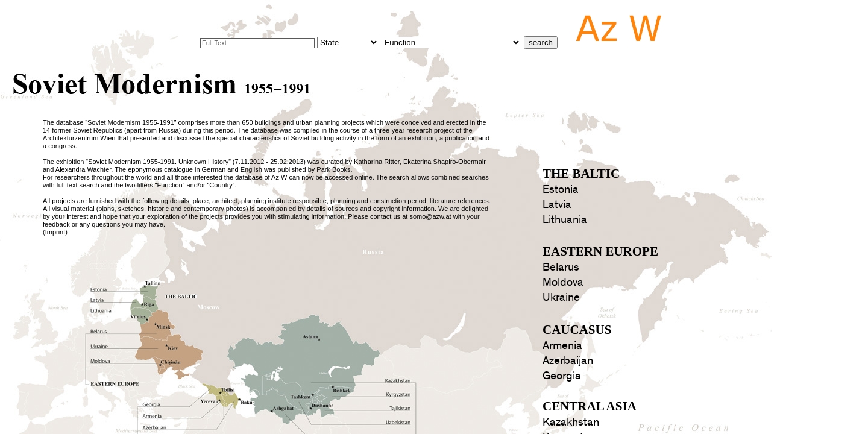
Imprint (55, 232)
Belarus (561, 267)
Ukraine (561, 297)
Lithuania (565, 220)
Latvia (557, 205)
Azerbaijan (568, 361)
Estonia (561, 190)
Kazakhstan (571, 422)
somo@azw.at (430, 216)
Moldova (563, 282)
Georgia (562, 376)
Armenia (562, 346)
